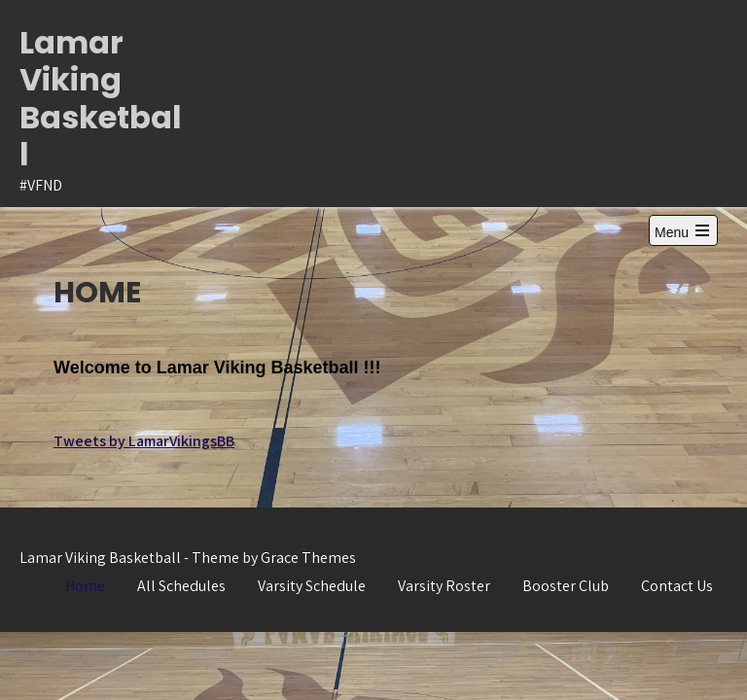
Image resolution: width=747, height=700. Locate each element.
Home (85, 586)
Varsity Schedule (312, 586)
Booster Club (566, 586)
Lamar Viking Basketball (101, 98)
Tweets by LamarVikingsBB (144, 441)
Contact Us (677, 586)
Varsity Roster (444, 586)
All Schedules (181, 586)
